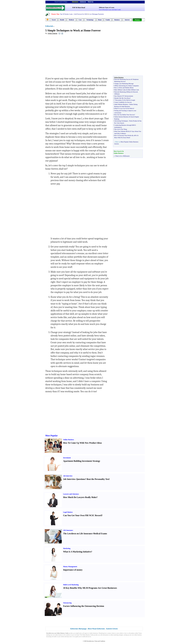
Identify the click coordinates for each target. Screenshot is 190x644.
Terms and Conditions (100, 641)
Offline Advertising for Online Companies (127, 86)
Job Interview (68, 476)
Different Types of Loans (107, 7)
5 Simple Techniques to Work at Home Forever (73, 30)
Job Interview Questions (74, 479)
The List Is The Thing (121, 129)
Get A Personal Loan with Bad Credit (110, 10)
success (89, 637)
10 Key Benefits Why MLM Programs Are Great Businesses (90, 588)
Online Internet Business (121, 117)
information (105, 635)
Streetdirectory (90, 641)
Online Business (69, 440)
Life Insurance (68, 530)
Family (108, 20)
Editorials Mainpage (78, 629)
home (78, 635)
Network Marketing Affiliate (123, 92)
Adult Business (126, 106)
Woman (137, 20)
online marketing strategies (117, 635)
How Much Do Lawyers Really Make (80, 497)
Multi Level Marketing (71, 585)
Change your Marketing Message (124, 84)
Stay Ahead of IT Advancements (124, 96)
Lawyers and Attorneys (71, 494)
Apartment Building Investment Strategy (82, 461)
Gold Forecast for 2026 (80, 14)
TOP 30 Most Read (79, 8)
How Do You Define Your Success (124, 115)
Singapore (75, 2)
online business (59, 635)
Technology (90, 20)
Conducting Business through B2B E (125, 125)
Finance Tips (55, 14)
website (121, 633)
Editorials (49, 26)
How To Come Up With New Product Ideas (83, 443)
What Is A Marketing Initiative (77, 552)
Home (100, 20)
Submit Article (112, 629)
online (136, 633)
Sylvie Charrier (53, 33)
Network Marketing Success (123, 79)
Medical (71, 20)
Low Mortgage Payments (96, 14)
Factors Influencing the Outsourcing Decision (84, 606)
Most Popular (52, 436)
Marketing (67, 548)
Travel (54, 20)
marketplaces (118, 127)
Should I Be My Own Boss (122, 98)
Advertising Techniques (121, 121)
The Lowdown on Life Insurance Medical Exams (85, 534)
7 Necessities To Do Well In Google (125, 100)
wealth (84, 637)
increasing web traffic (51, 637)
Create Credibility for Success (123, 102)
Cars (80, 20)
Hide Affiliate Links (120, 90)
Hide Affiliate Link (133, 90)
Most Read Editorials (96, 629)
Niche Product (133, 121)
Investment (67, 458)
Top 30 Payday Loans (66, 14)
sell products (132, 633)
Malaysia (91, 2)
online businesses (94, 633)
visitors (113, 633)
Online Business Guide (88, 635)
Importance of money (73, 570)
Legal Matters (68, 512)
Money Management (70, 567)
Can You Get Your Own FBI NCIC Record (82, 515)
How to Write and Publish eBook (124, 88)
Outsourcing (67, 603)
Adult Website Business (121, 104)
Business (117, 20)
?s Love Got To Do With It (126, 108)
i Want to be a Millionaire (122, 156)
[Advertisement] (67, 56)
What (116, 108)
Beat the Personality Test (98, 479)
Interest (127, 20)
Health (62, 20)
